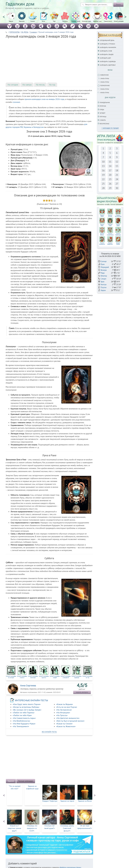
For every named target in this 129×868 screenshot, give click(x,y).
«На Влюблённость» (21, 721)
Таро (54, 21)
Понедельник (105, 102)
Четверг (102, 113)
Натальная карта (86, 21)
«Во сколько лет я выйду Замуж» (27, 710)
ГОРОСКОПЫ (14, 32)
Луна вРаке (102, 225)
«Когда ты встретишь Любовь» (26, 707)
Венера (104, 270)
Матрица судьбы (76, 21)
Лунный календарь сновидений (66, 677)
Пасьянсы (65, 21)
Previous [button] (4, 16)
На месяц (40, 85)
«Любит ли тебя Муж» (22, 715)
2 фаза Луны (104, 82)
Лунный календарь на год (87, 677)
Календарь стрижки (107, 44)
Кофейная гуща (97, 21)
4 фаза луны (104, 93)
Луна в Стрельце (118, 234)
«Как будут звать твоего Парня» (27, 704)
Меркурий (105, 267)
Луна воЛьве (110, 225)
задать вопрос (82, 692)
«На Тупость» (62, 715)
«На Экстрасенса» (64, 710)
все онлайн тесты (49, 732)
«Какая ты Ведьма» (65, 704)
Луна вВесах (102, 234)
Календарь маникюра (108, 47)
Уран (102, 282)
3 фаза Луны (104, 89)
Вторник (103, 106)
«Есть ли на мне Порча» (67, 707)
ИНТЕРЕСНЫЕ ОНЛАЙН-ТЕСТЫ (31, 700)
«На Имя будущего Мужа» (24, 724)
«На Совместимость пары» (24, 718)
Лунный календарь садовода (77, 677)
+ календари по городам (110, 128)
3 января (33, 32)
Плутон (103, 287)
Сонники (33, 21)
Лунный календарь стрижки (22, 677)
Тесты (43, 21)
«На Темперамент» (21, 726)
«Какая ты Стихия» (64, 724)
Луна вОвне (102, 216)
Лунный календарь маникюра (33, 677)
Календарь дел (105, 58)
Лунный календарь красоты (44, 677)
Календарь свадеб (107, 54)
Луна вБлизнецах (118, 216)
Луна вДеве (118, 225)
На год (52, 85)
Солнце (104, 261)
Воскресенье (104, 124)
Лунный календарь (119, 21)
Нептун (103, 284)
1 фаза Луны (104, 78)
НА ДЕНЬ (25, 32)
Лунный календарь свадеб (55, 677)
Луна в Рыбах (118, 244)
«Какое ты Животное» (66, 726)
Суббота (103, 120)
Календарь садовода (108, 61)
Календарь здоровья (108, 65)
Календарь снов (106, 51)
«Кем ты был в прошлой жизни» (70, 721)
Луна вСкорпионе (110, 234)
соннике (16, 102)
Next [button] (125, 16)
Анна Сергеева (28, 686)
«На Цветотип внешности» (68, 718)
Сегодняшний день (107, 40)
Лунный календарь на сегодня (11, 677)
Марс (103, 273)
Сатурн (103, 279)
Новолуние (104, 75)
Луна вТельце (110, 216)
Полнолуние (105, 85)
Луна (102, 264)
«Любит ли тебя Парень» (24, 713)
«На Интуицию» (63, 713)
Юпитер (104, 276)
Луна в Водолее (110, 244)
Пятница (103, 117)
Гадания (11, 21)
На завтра (27, 85)
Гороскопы (22, 21)
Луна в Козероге (102, 244)
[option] (11, 18)
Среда (102, 110)
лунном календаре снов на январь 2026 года (44, 99)
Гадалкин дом (20, 4)
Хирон (103, 290)
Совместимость (108, 21)
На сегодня (13, 85)
